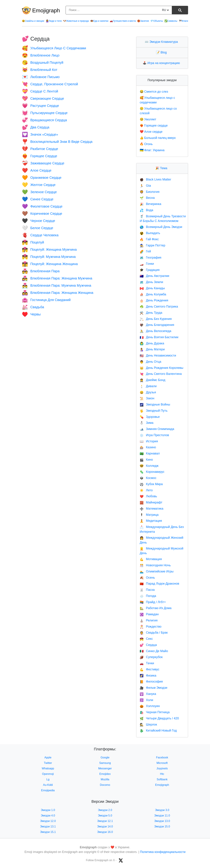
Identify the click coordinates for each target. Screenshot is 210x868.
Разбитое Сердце (40, 149)
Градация (150, 270)
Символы (171, 21)
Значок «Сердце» (40, 134)
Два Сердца (36, 127)
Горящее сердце (154, 126)
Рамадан (149, 614)
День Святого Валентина (161, 374)
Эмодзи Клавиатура (162, 42)
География (151, 258)
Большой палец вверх (158, 138)
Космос (148, 478)
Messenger (105, 768)
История (149, 441)
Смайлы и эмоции (33, 21)
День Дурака (152, 343)
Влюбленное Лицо (41, 55)
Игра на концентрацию (162, 63)
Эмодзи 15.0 (162, 826)
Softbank (162, 779)
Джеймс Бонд (153, 380)
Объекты (157, 21)
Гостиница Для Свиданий (46, 300)
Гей (145, 251)
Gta (145, 186)
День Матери (152, 349)
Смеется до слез (154, 92)
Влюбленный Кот (40, 70)
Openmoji (48, 774)
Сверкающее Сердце (43, 98)
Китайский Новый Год (158, 730)
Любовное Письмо (41, 77)
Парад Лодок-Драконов (160, 584)
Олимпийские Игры (157, 571)
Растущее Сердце (40, 106)
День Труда (151, 313)
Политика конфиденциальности (163, 852)
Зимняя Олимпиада (157, 429)
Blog (162, 52)
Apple (48, 757)
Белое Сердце (38, 228)
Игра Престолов (154, 435)
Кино (146, 460)
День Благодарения (157, 325)
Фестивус (150, 669)
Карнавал (150, 453)
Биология (150, 192)
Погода (148, 596)
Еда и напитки (99, 21)
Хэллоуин (150, 706)
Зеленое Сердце (39, 192)
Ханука (148, 694)
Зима (147, 423)
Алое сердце (151, 132)
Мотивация (151, 559)
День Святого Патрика (159, 307)
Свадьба (33, 307)
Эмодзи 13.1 (48, 826)
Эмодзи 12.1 (105, 821)
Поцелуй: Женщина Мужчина (49, 249)
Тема (162, 168)
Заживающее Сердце (43, 163)
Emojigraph (46, 10)
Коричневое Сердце (42, 214)
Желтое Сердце (39, 185)
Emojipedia (48, 790)
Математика (152, 509)
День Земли (152, 282)
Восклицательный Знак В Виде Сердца (57, 142)
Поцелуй (33, 242)
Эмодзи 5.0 (105, 816)
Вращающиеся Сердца (44, 120)
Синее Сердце (38, 199)
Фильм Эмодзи (154, 688)
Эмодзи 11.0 (162, 816)
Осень (147, 578)
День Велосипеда (156, 331)
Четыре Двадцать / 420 (159, 718)
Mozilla (105, 779)
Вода (147, 210)
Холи (146, 700)
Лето (146, 490)
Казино (148, 447)
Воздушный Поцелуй (43, 63)
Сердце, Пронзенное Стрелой (50, 84)
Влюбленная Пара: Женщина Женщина (58, 293)
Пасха (147, 590)
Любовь (148, 496)
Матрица (149, 515)
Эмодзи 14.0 (105, 826)
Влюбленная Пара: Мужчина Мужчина (57, 285)
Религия (149, 620)
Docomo (105, 785)
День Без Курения (156, 319)
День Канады (152, 288)
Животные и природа (76, 21)
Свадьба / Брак (154, 633)
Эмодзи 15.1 (48, 832)
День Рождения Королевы (162, 368)
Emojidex (105, 774)
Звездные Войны (155, 404)
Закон (147, 398)
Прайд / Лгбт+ (153, 602)
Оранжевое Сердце (42, 178)
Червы (31, 314)
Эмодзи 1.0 (48, 810)
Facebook (162, 757)
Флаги (183, 21)
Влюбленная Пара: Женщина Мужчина (57, 278)
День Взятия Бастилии (159, 337)
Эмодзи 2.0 (105, 810)
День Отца (151, 362)
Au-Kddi (48, 785)
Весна (147, 198)
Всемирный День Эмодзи (161, 227)
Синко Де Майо (154, 651)
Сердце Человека (40, 235)
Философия (151, 682)
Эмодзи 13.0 (162, 821)
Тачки (147, 663)
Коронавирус (152, 472)
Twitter (48, 763)
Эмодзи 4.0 (48, 816)
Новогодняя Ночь (155, 565)
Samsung (105, 763)
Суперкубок (151, 657)
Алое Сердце (37, 170)
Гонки (147, 264)
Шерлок (148, 725)
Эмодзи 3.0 (162, 810)
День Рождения (154, 300)
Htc (162, 774)
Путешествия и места (123, 21)
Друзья (148, 392)
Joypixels (162, 768)
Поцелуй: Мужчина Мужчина (49, 257)
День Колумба (153, 294)
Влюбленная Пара (41, 271)
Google (105, 757)
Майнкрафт (151, 502)
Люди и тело (54, 21)
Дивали (148, 386)
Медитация (151, 521)
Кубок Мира (151, 484)
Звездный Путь (154, 411)
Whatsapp (48, 768)
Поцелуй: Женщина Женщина (50, 264)
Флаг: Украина (152, 150)
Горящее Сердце (40, 156)
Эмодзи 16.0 (105, 832)
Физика (148, 676)
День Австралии (155, 276)
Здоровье (150, 417)
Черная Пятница (155, 712)
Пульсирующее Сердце (45, 113)
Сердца (148, 645)
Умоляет (148, 119)
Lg (48, 779)
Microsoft (162, 763)
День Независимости (158, 355)
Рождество (151, 627)
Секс (146, 639)
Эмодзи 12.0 (48, 821)
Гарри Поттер (153, 245)
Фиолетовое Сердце (42, 206)
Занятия (143, 21)
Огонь (146, 144)
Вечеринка (151, 204)
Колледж (149, 466)
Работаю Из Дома (156, 608)
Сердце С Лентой (40, 91)
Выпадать (150, 233)
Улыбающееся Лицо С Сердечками (54, 48)
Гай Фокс (149, 239)
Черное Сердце (39, 221)
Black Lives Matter (155, 179)
